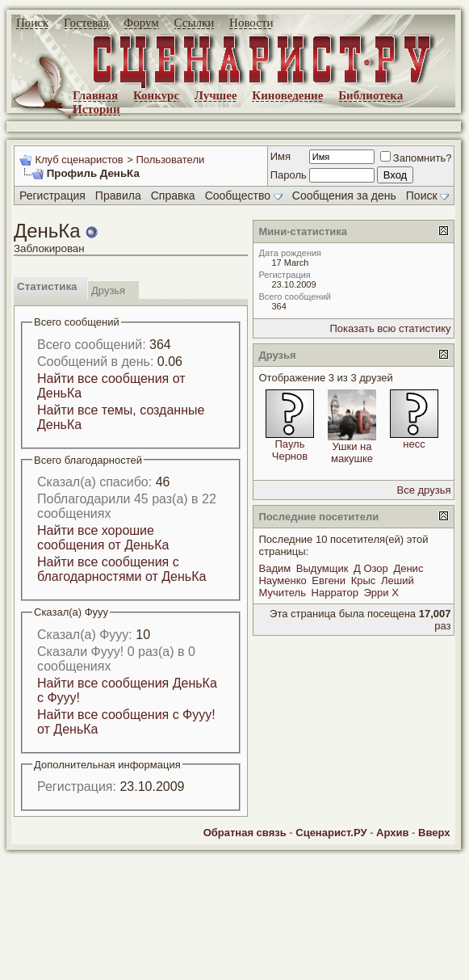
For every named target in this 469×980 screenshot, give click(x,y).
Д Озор (371, 568)
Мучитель (282, 593)
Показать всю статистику (390, 328)
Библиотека (371, 95)
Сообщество (244, 196)
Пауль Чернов (290, 450)
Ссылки (195, 23)
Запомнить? (416, 158)
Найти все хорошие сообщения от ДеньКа (103, 538)
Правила (118, 196)
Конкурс (156, 95)
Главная (95, 95)
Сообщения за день (344, 196)
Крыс (364, 580)
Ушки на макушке (352, 452)
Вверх (434, 833)
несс (414, 444)
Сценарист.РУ (331, 833)
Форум (141, 23)
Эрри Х (381, 593)
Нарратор (335, 593)
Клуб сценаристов (79, 160)
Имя (281, 156)
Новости (251, 23)
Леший (398, 580)
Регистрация (52, 196)
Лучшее (216, 95)
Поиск (32, 23)
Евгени (329, 580)
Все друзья (424, 490)
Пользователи (170, 160)
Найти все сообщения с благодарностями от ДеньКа (121, 569)
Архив (392, 833)
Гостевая (86, 23)
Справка (173, 196)
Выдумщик (322, 568)
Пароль (289, 175)
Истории (96, 109)
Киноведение (287, 95)
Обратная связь (245, 833)
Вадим (274, 568)
